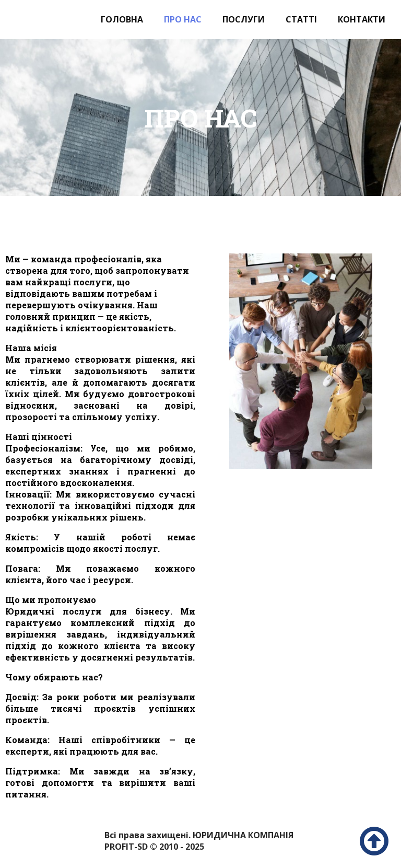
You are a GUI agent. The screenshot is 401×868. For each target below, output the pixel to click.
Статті (301, 19)
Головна (122, 19)
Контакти (362, 19)
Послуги (244, 19)
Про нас (183, 19)
